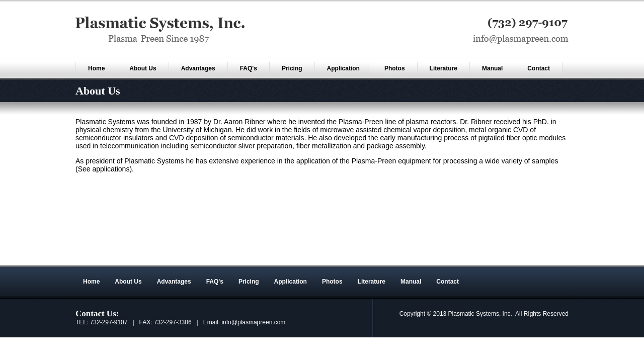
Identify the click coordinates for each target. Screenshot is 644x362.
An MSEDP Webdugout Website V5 (485, 260)
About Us (143, 68)
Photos (395, 68)
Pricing (292, 68)
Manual (492, 68)
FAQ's (249, 68)
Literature (444, 68)
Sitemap (551, 260)
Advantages (198, 68)
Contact (539, 68)
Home (96, 68)
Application (343, 68)
